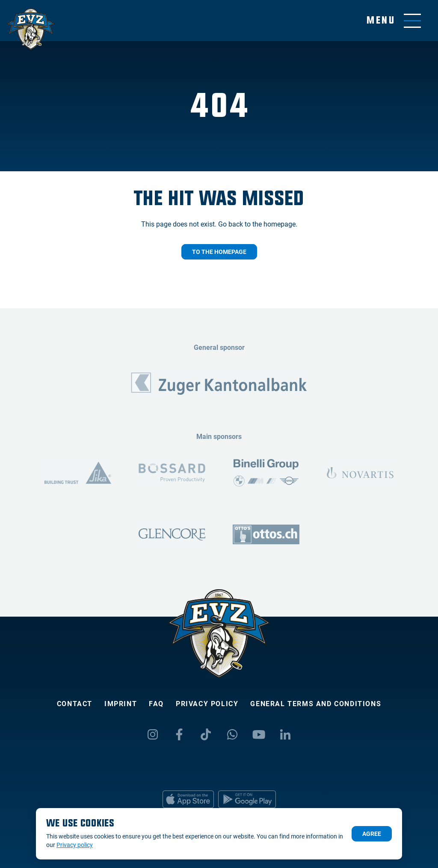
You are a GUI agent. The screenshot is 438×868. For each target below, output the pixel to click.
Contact (75, 704)
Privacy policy (207, 704)
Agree (372, 834)
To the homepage (219, 252)
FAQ (156, 704)
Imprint (121, 704)
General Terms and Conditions (316, 704)
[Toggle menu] (394, 21)
